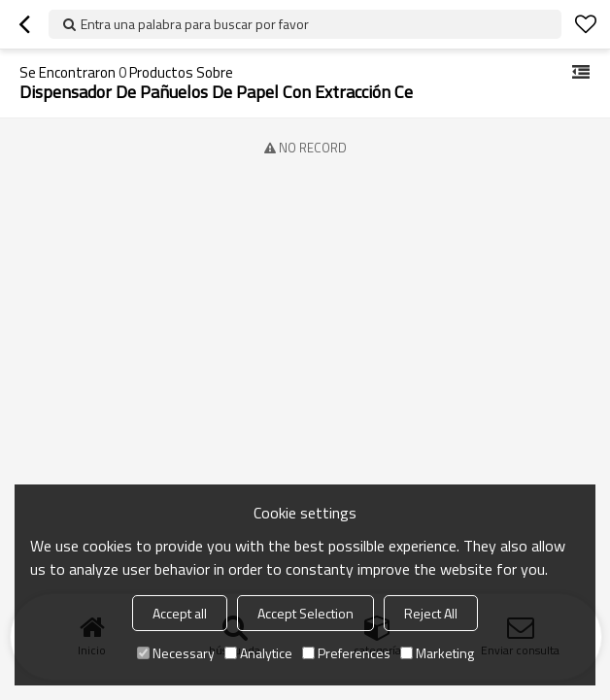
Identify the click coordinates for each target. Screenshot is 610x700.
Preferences (346, 653)
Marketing (437, 653)
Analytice (258, 653)
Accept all (180, 613)
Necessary (176, 653)
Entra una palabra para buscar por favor (195, 24)
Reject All (431, 613)
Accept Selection (305, 613)
